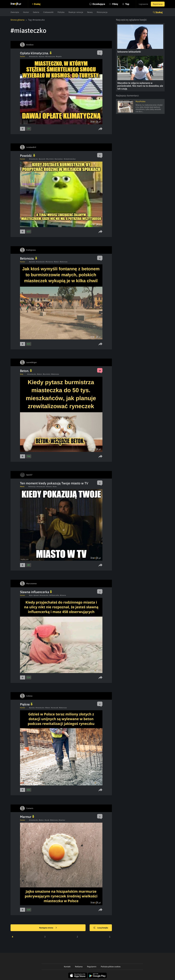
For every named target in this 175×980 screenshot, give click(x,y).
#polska (32, 708)
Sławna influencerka (36, 592)
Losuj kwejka (101, 928)
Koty (22, 374)
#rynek (47, 820)
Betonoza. (29, 258)
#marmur (62, 820)
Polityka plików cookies (111, 967)
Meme (22, 487)
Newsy (90, 12)
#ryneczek (55, 708)
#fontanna (49, 262)
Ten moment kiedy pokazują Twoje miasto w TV (54, 483)
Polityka (61, 12)
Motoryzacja (102, 12)
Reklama (79, 967)
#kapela (59, 56)
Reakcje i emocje (76, 12)
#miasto (49, 487)
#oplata (42, 56)
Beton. (26, 371)
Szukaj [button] (159, 12)
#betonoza (64, 262)
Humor (26, 12)
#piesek (36, 595)
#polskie (32, 262)
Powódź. (28, 156)
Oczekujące (99, 4)
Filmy (115, 4)
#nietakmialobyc (70, 159)
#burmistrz (50, 159)
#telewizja (32, 487)
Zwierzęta (15, 12)
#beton (56, 262)
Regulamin (92, 967)
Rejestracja (158, 4)
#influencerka (54, 595)
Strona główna (17, 20)
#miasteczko (34, 56)
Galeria (36, 12)
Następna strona (48, 928)
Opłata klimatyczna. (36, 53)
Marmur (27, 817)
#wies (55, 487)
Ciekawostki (48, 12)
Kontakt (67, 967)
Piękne (26, 704)
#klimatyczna (50, 56)
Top (127, 4)
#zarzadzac (59, 159)
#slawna (63, 595)
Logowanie (143, 4)
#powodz (42, 159)
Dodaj (37, 4)
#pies (31, 595)
